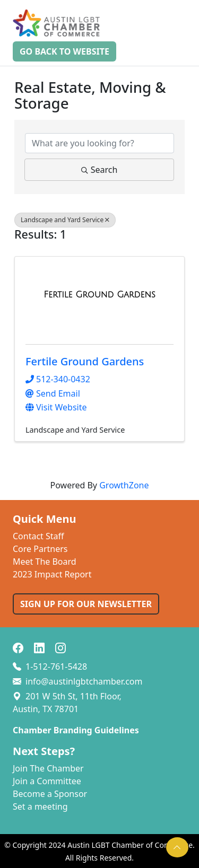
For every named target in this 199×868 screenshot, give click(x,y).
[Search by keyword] (99, 143)
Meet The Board (45, 562)
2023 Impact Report (52, 574)
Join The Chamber (48, 768)
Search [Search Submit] (99, 170)
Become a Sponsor (50, 794)
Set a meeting (40, 806)
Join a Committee (47, 781)
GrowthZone (124, 485)
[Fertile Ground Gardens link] (99, 295)
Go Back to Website (64, 51)
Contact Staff (38, 536)
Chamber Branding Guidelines (76, 730)
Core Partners (40, 549)
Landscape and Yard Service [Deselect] (65, 220)
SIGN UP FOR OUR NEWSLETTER (86, 604)
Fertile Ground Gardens (85, 361)
